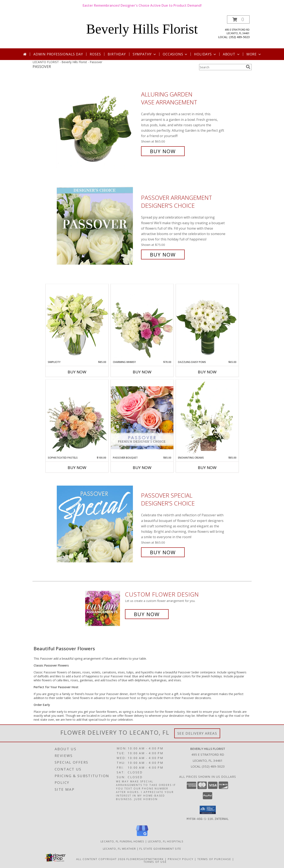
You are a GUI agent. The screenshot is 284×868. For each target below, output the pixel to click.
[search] (248, 67)
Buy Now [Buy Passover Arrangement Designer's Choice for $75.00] (163, 255)
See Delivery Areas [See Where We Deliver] (197, 733)
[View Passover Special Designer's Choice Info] (98, 524)
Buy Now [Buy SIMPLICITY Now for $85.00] (77, 372)
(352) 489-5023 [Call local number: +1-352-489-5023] (239, 37)
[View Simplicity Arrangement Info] (77, 322)
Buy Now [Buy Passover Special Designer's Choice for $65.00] (163, 552)
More (254, 54)
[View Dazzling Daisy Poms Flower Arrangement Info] (207, 322)
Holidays (205, 54)
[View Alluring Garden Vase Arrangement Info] (98, 123)
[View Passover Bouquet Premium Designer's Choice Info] (142, 418)
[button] (238, 19)
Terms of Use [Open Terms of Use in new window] (155, 862)
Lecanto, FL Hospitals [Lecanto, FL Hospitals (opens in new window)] (166, 841)
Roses (95, 54)
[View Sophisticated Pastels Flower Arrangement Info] (77, 418)
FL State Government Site (160, 848)
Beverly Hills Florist (142, 29)
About (232, 54)
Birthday (117, 54)
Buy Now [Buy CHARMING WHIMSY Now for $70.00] (142, 372)
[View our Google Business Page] (142, 836)
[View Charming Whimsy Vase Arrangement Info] (142, 322)
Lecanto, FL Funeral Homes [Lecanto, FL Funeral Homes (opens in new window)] (122, 841)
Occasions (175, 54)
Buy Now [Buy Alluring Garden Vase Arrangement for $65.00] (163, 151)
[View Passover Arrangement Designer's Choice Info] (98, 226)
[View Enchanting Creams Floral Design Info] (207, 418)
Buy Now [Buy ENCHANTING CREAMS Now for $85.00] (207, 468)
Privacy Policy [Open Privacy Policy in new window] (181, 859)
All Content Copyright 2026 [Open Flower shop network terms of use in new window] (101, 859)
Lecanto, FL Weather (119, 848)
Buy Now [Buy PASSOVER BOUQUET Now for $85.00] (142, 468)
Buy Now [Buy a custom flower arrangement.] (147, 614)
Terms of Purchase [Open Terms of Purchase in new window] (214, 859)
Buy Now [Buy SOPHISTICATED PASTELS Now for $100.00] (77, 468)
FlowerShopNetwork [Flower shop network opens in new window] (145, 859)
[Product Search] (222, 67)
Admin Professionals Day (58, 54)
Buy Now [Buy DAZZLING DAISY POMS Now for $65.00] (207, 372)
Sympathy (145, 54)
